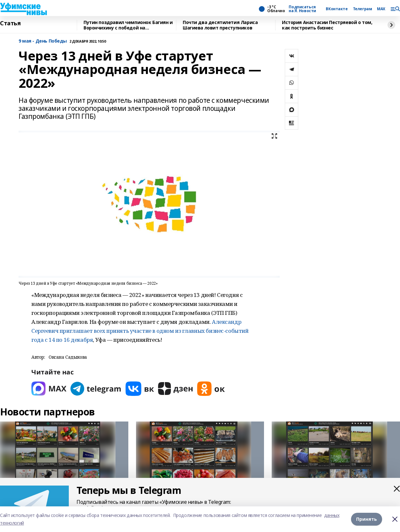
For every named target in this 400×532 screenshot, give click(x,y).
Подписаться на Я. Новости (302, 9)
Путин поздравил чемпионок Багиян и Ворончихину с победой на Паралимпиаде (128, 25)
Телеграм (363, 9)
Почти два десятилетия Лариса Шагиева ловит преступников (220, 25)
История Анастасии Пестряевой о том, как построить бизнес (327, 25)
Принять (367, 519)
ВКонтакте (337, 9)
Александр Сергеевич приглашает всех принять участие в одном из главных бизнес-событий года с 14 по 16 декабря (140, 331)
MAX (381, 9)
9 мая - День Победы (43, 41)
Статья (10, 23)
